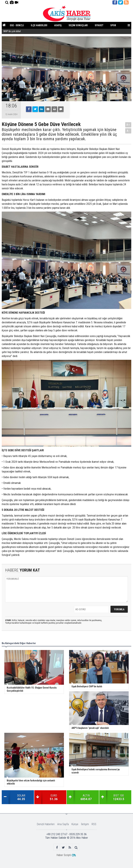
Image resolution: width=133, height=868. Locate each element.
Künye (75, 824)
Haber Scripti (64, 855)
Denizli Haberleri (46, 824)
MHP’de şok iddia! (12, 32)
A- (128, 131)
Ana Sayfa (63, 824)
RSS (94, 824)
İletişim (85, 824)
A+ (128, 125)
